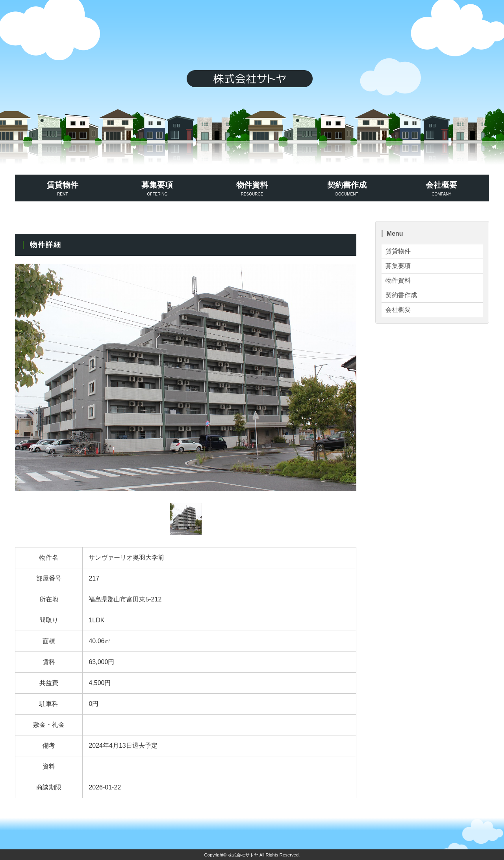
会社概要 (442, 189)
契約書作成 (347, 189)
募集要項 (157, 189)
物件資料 (252, 189)
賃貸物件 (62, 189)
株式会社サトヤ (243, 855)
